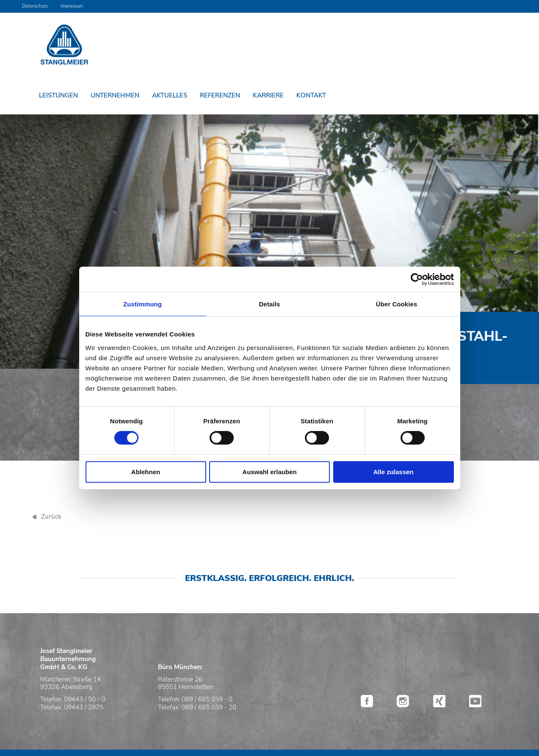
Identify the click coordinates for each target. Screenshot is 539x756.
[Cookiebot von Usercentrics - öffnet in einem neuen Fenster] (417, 279)
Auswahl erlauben (269, 472)
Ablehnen (146, 472)
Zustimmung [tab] (142, 304)
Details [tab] (270, 304)
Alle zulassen (393, 472)
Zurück (51, 517)
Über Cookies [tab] (397, 304)
